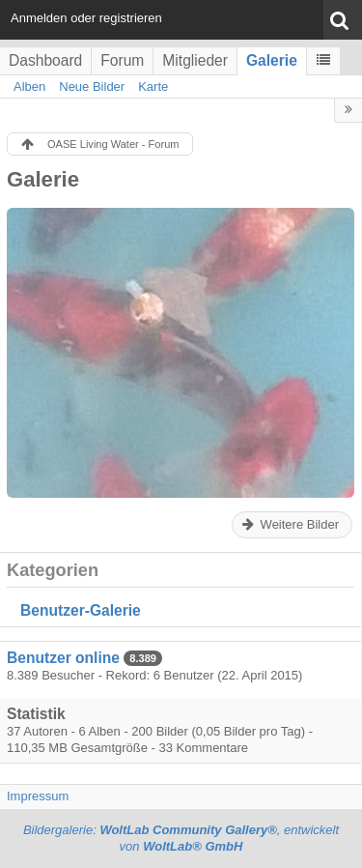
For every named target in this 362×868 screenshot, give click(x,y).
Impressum (38, 796)
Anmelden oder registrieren (86, 18)
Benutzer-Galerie (81, 610)
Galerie (272, 60)
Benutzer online (63, 658)
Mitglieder (195, 60)
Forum (122, 60)
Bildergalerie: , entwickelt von (181, 838)
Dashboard (45, 60)
